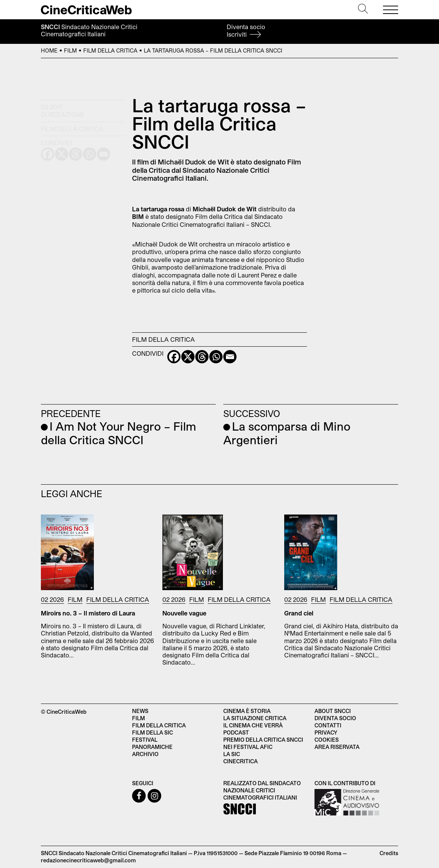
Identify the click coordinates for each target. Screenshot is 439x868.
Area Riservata (337, 747)
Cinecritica (241, 761)
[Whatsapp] (216, 357)
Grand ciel (299, 613)
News (140, 711)
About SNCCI (333, 711)
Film (70, 50)
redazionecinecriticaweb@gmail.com (88, 860)
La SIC (232, 754)
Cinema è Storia (247, 711)
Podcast (236, 732)
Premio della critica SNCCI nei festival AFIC (263, 743)
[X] (188, 357)
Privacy (326, 732)
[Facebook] (174, 357)
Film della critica (159, 725)
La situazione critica (255, 718)
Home (49, 50)
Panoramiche (152, 747)
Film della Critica (110, 50)
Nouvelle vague (184, 613)
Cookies (327, 740)
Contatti (328, 725)
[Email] (230, 357)
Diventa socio (246, 30)
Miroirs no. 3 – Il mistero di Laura (88, 613)
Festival (145, 740)
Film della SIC (153, 732)
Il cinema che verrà (253, 725)
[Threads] (202, 357)
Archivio (145, 754)
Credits (389, 853)
